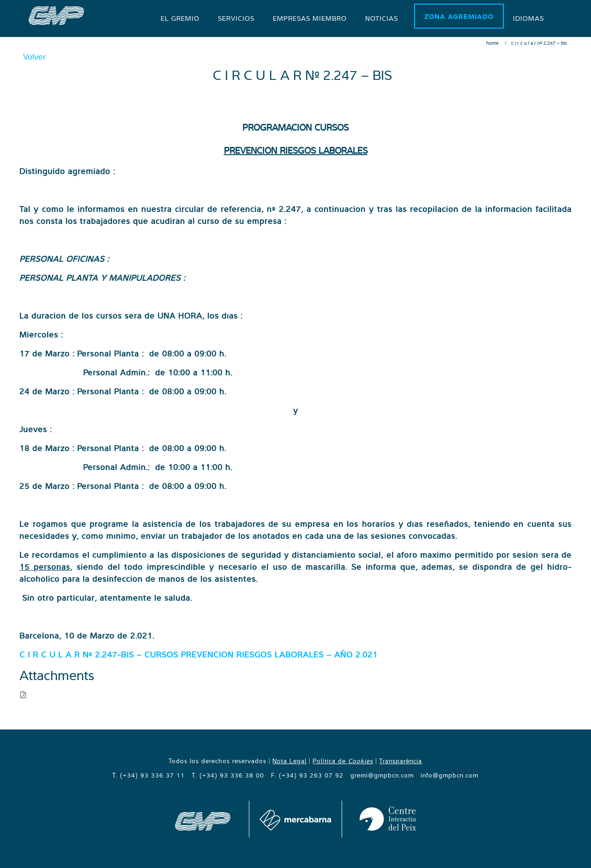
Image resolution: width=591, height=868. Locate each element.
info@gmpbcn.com (449, 775)
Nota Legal (289, 761)
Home (492, 43)
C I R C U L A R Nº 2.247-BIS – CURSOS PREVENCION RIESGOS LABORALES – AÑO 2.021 (199, 654)
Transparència (401, 761)
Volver (34, 57)
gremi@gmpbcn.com (382, 775)
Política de (343, 761)
